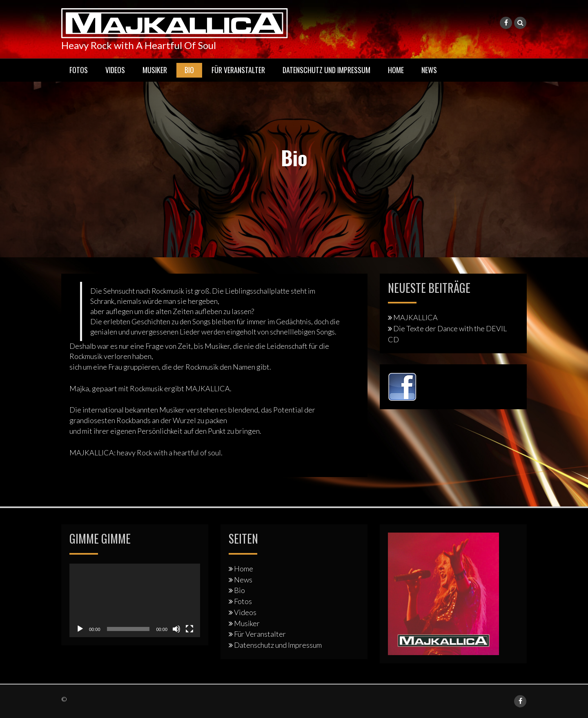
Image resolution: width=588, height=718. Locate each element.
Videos (115, 70)
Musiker (155, 70)
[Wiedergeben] (80, 629)
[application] (135, 600)
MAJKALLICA (415, 317)
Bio (189, 70)
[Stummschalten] (176, 629)
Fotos (79, 70)
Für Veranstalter (238, 70)
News (429, 70)
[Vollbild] (189, 629)
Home (396, 70)
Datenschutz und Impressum (326, 70)
